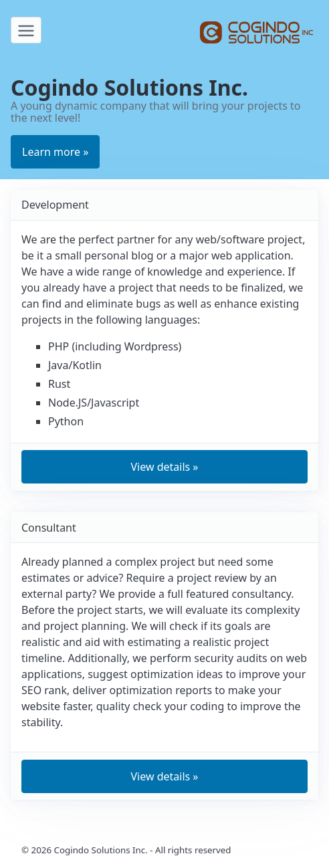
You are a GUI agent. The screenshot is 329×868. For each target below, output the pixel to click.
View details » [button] (164, 467)
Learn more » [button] (55, 152)
